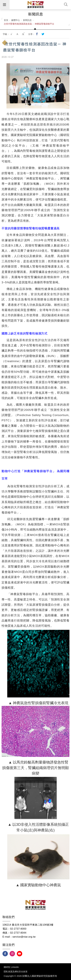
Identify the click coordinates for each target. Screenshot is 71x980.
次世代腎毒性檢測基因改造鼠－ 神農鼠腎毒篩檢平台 (29, 24)
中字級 (18, 34)
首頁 (6, 20)
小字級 (12, 34)
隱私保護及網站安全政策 (16, 972)
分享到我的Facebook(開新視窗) (37, 34)
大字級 (23, 34)
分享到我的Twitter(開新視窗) (43, 34)
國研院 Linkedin (11, 967)
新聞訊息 (27, 20)
